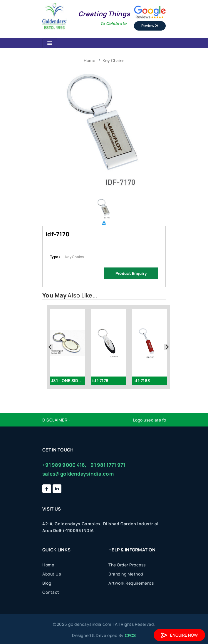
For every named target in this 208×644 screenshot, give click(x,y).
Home (89, 60)
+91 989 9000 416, (64, 465)
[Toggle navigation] (50, 43)
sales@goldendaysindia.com (78, 474)
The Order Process (127, 565)
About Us (52, 574)
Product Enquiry (131, 273)
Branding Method (126, 574)
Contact (51, 592)
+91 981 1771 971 (106, 465)
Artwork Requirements (131, 583)
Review (150, 26)
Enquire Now (179, 635)
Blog (47, 583)
